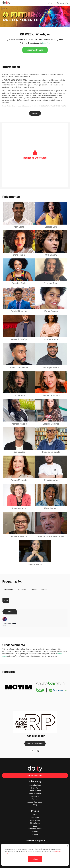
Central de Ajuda (35, 791)
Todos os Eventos (35, 794)
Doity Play (46, 43)
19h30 (10, 612)
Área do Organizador (35, 802)
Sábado (44, 590)
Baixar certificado (35, 50)
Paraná (35, 832)
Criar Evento (35, 796)
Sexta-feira (33, 590)
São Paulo (35, 818)
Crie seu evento (62, 3)
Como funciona (35, 785)
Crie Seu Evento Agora (35, 775)
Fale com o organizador (35, 743)
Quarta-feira (9, 590)
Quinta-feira (21, 590)
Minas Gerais (35, 823)
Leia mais (35, 113)
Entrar (50, 3)
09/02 (6, 600)
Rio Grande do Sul (35, 829)
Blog (35, 805)
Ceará (35, 826)
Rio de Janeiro (35, 820)
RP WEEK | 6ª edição (35, 34)
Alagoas (35, 834)
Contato (35, 799)
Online (35, 815)
